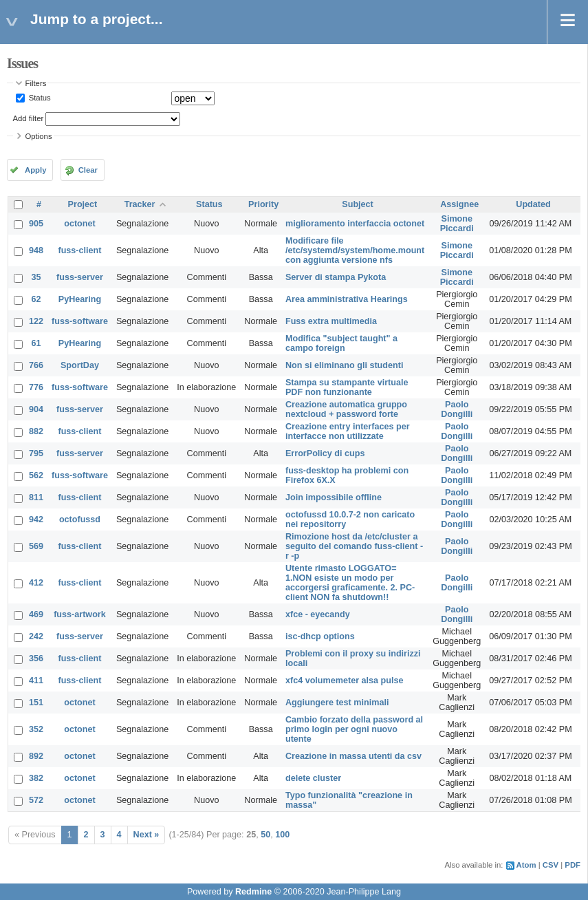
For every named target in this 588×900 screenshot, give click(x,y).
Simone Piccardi (457, 224)
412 (36, 583)
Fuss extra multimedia (331, 321)
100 (282, 835)
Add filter (29, 118)
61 (36, 343)
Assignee (459, 204)
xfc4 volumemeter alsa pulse (345, 681)
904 (36, 409)
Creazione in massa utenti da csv (353, 756)
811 (36, 497)
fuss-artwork (80, 614)
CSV (551, 865)
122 (36, 321)
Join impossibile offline (334, 497)
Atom (526, 865)
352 (36, 729)
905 (36, 224)
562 (36, 475)
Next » (146, 835)
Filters (36, 83)
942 (36, 519)
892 (36, 756)
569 (36, 546)
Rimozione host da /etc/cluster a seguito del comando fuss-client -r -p (354, 546)
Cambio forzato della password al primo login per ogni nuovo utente (354, 729)
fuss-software (80, 321)
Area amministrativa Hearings (347, 299)
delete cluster (313, 778)
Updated (533, 204)
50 (265, 835)
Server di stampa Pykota (336, 277)
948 (36, 250)
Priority (263, 204)
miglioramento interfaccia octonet (355, 224)
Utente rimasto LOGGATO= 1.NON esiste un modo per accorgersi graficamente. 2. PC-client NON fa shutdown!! (350, 583)
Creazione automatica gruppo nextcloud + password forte (346, 409)
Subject (358, 204)
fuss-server (80, 277)
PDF (573, 865)
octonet (79, 224)
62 (36, 299)
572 (36, 800)
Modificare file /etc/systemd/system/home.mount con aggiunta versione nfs (355, 250)
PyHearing (80, 299)
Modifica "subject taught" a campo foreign (341, 343)
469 (36, 614)
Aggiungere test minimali (337, 703)
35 (36, 277)
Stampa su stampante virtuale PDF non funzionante (347, 387)
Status (39, 98)
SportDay (80, 365)
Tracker (140, 204)
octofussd (80, 519)
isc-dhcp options (320, 636)
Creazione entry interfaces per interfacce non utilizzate (348, 431)
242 (36, 636)
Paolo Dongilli (457, 409)
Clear (88, 170)
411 (36, 681)
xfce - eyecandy (318, 614)
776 (36, 387)
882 (36, 431)
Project (83, 204)
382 (36, 778)
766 (36, 365)
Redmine (253, 892)
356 (36, 658)
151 (36, 703)
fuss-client (79, 250)
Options (39, 136)
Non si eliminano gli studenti (344, 365)
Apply (35, 170)
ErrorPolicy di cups (325, 453)
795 (36, 453)
